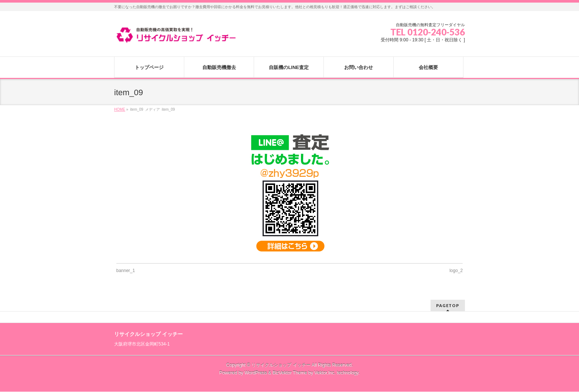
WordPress (256, 373)
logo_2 (456, 271)
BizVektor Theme (290, 373)
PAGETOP (448, 305)
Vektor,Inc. (325, 373)
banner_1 (126, 271)
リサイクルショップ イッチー (281, 365)
